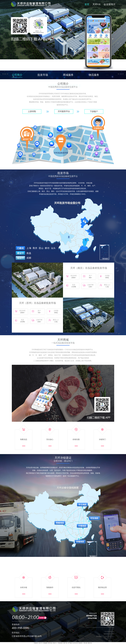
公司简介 (17, 75)
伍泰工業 (65, 643)
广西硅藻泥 (60, 643)
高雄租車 (80, 643)
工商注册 (85, 643)
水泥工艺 (40, 643)
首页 (87, 4)
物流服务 (94, 75)
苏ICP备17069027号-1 (108, 636)
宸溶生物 (50, 643)
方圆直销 (36, 643)
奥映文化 (90, 643)
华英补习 (55, 643)
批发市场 (43, 75)
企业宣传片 (110, 4)
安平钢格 (70, 643)
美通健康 (45, 643)
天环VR (97, 4)
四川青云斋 (75, 643)
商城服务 (68, 75)
